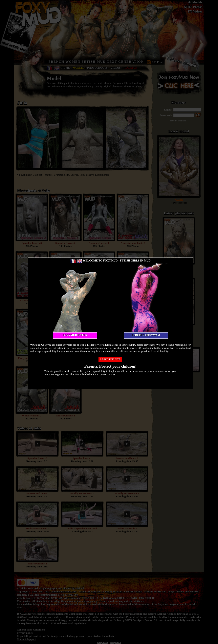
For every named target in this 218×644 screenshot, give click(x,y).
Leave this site (110, 359)
